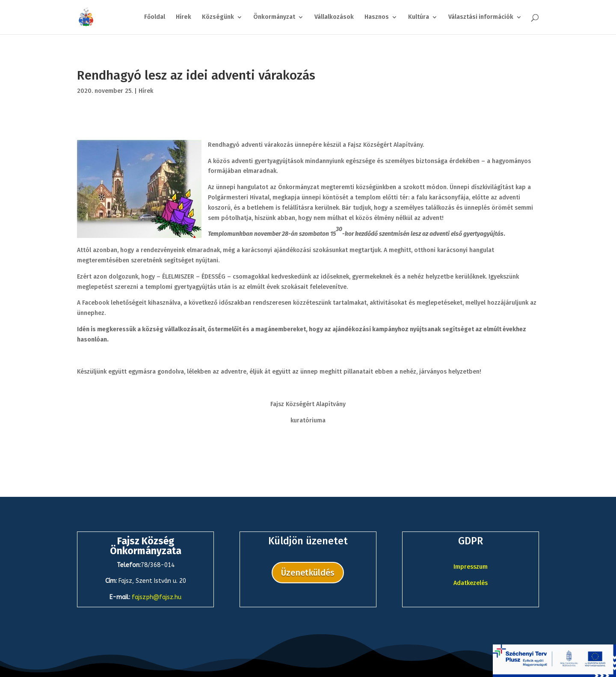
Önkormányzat (274, 17)
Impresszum (471, 567)
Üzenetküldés (308, 573)
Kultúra (419, 17)
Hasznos (377, 17)
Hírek (184, 17)
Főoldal (155, 17)
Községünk (218, 17)
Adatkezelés (471, 583)
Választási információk (481, 17)
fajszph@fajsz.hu (157, 597)
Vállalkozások (334, 17)
